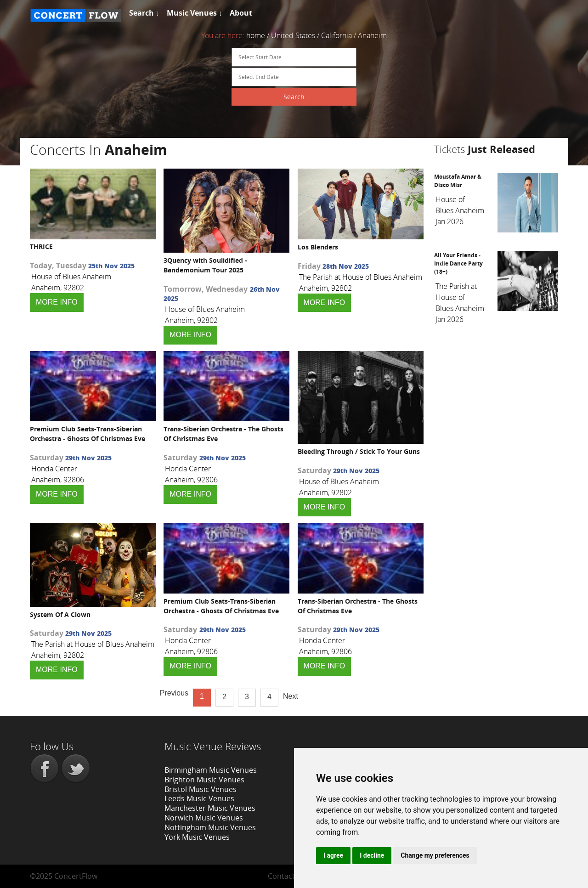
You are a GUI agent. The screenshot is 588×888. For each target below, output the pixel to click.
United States (293, 35)
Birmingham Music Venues (211, 770)
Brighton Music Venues (204, 780)
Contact (281, 876)
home (256, 35)
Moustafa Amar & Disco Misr (458, 181)
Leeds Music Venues (199, 798)
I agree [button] (333, 855)
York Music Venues (197, 837)
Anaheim (372, 35)
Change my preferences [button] (435, 855)
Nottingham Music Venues (210, 827)
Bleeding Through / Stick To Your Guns (359, 451)
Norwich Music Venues (204, 818)
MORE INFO (57, 302)
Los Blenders (318, 247)
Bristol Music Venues (201, 789)
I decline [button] (372, 855)
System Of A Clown (60, 614)
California (336, 35)
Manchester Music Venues (210, 808)
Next (291, 696)
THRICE (41, 246)
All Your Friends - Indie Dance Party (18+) (458, 263)
